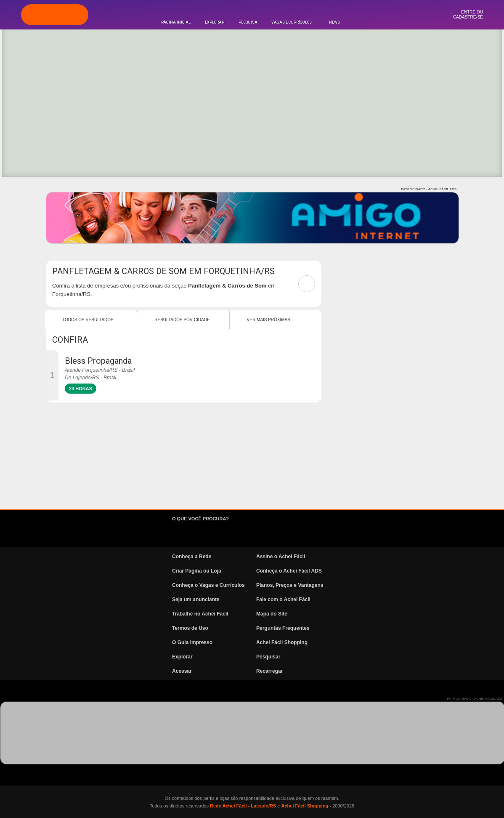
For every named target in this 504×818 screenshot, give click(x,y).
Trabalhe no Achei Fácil (200, 614)
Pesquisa (248, 22)
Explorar (215, 22)
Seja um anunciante (196, 600)
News (334, 22)
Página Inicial (176, 22)
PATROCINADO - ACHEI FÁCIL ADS (429, 189)
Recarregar (269, 671)
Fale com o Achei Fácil (283, 600)
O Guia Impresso (192, 642)
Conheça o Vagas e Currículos (208, 585)
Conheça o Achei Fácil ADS (289, 571)
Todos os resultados (88, 320)
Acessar (182, 671)
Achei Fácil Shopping (282, 642)
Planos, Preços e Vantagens (290, 585)
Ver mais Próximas (269, 320)
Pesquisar (268, 657)
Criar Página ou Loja (197, 571)
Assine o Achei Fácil (281, 557)
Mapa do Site (272, 614)
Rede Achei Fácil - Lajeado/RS (243, 806)
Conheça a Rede (192, 557)
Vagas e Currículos (292, 22)
